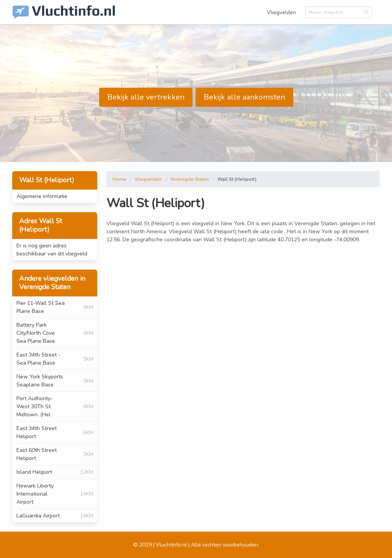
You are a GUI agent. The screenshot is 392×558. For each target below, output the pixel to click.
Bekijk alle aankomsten (244, 97)
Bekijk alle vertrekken (146, 97)
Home (119, 179)
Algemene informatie (42, 196)
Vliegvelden (281, 12)
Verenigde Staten (190, 179)
